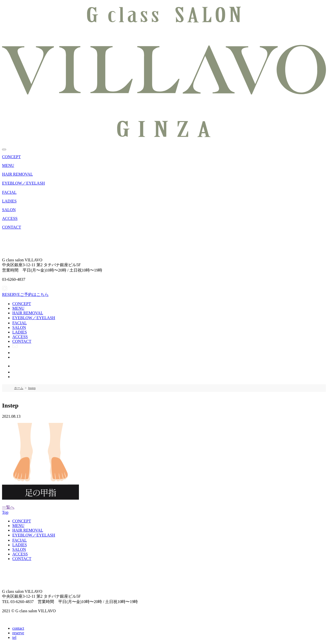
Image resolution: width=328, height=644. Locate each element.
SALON (9, 210)
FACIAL (9, 192)
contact (18, 628)
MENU (8, 165)
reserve (18, 633)
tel (14, 637)
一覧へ (8, 507)
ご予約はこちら (25, 294)
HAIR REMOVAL (17, 174)
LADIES (9, 201)
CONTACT (12, 227)
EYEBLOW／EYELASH (23, 183)
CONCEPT (11, 157)
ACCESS (10, 218)
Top (5, 512)
